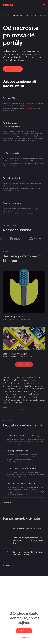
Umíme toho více (24, 638)
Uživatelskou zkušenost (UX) (29, 109)
